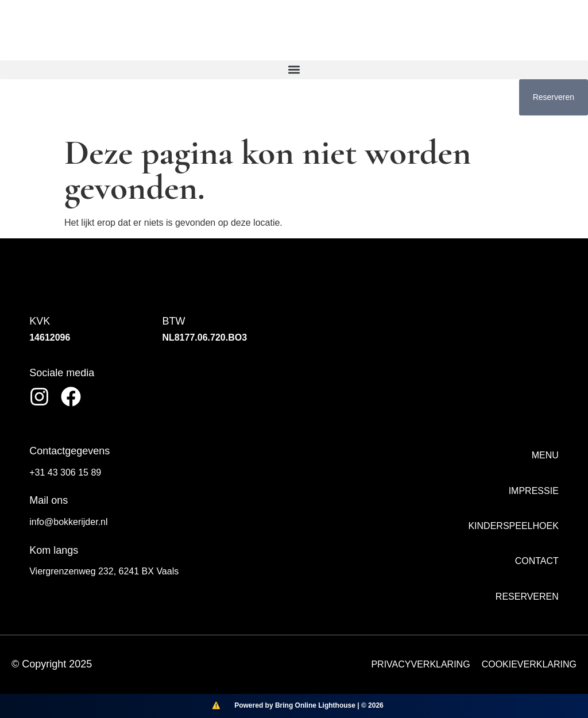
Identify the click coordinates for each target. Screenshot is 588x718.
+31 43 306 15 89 (65, 472)
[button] (294, 70)
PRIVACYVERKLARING (420, 664)
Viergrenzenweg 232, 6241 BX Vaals (104, 571)
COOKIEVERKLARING (529, 664)
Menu (545, 455)
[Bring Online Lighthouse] (216, 706)
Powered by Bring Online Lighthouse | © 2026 (309, 705)
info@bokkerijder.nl (68, 522)
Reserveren (527, 597)
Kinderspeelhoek (513, 526)
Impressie (534, 491)
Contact (537, 561)
